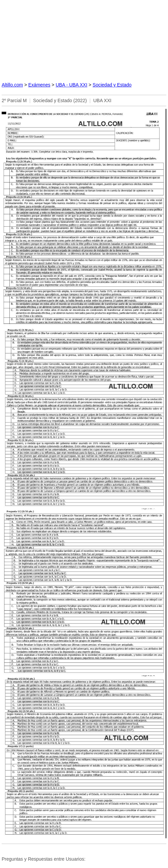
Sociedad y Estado (112, 85)
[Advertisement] (84, 38)
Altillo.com (12, 85)
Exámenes (39, 85)
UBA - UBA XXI (71, 85)
